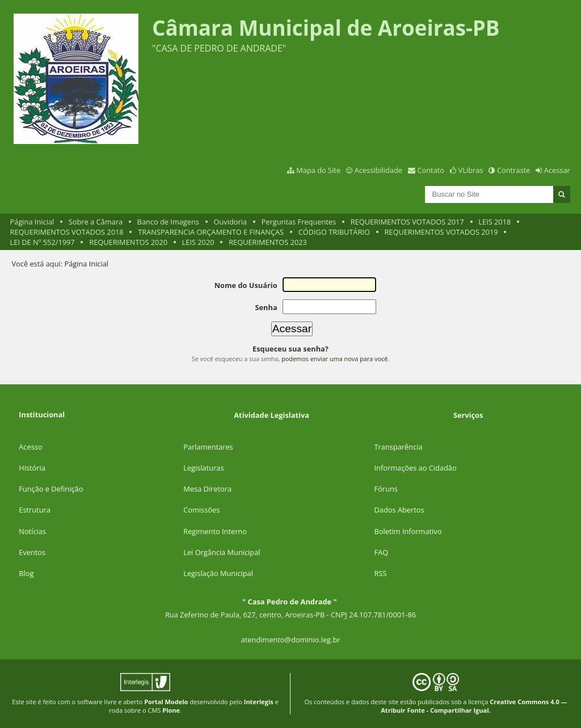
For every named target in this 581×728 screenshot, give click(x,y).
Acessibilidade (378, 170)
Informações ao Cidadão (416, 468)
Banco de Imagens (168, 222)
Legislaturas (203, 468)
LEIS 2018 (494, 222)
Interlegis (259, 702)
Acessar (557, 170)
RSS (381, 573)
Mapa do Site (318, 170)
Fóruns (386, 489)
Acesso (30, 447)
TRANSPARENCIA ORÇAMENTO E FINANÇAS (211, 232)
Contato (431, 170)
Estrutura (35, 510)
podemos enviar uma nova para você (334, 359)
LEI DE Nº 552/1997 (43, 242)
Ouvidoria (231, 222)
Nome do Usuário (246, 285)
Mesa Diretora (207, 489)
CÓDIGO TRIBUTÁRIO (334, 232)
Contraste (513, 170)
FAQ (382, 552)
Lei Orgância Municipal (222, 552)
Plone (171, 710)
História (32, 468)
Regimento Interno (215, 531)
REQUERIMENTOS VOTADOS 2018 (67, 232)
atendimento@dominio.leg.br (291, 640)
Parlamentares (208, 447)
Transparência (399, 447)
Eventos (32, 552)
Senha (266, 307)
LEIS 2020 (198, 242)
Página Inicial (32, 222)
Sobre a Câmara (96, 222)
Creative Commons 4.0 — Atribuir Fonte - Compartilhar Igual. (474, 706)
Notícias (32, 531)
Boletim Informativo (408, 531)
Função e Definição (51, 489)
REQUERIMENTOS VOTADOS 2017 (407, 222)
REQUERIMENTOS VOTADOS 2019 (441, 232)
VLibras (471, 170)
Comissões (201, 510)
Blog (26, 573)
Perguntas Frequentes (299, 222)
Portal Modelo (166, 702)
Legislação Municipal (218, 573)
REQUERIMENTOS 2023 (268, 242)
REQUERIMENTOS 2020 (128, 242)
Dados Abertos (399, 510)
